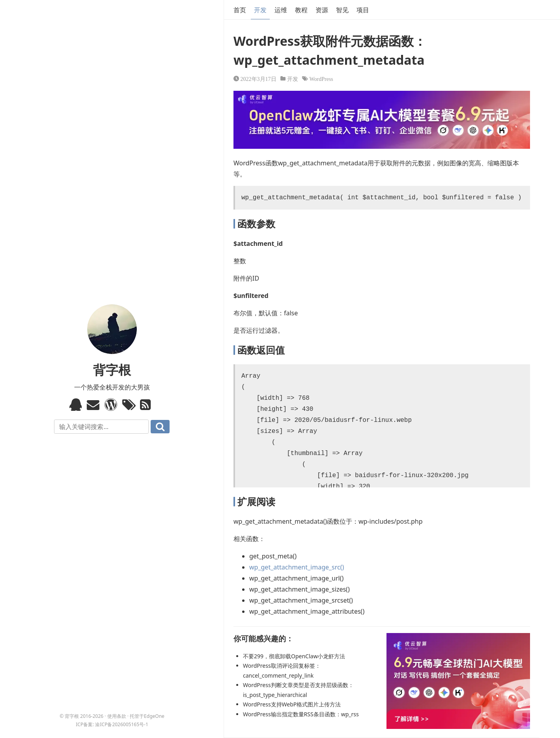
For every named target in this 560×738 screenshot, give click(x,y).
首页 (240, 10)
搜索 (160, 427)
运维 (281, 10)
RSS (147, 405)
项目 (363, 10)
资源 (322, 10)
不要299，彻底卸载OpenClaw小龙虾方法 (294, 656)
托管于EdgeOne (147, 716)
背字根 (112, 370)
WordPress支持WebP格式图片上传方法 (292, 704)
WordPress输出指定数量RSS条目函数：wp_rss (301, 714)
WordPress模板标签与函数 (112, 405)
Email (94, 405)
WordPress (321, 79)
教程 (301, 10)
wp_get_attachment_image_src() (297, 567)
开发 (260, 10)
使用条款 (117, 716)
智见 (342, 10)
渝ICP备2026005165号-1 (121, 724)
